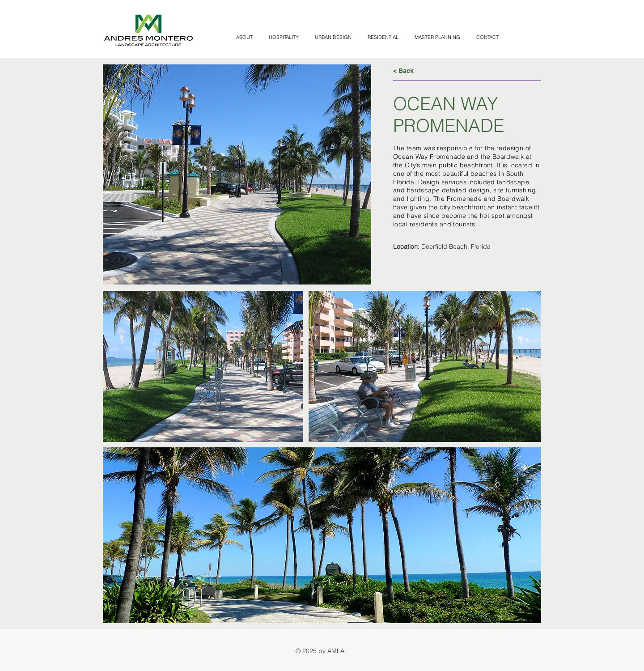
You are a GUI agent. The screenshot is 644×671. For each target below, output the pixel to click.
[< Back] (425, 71)
